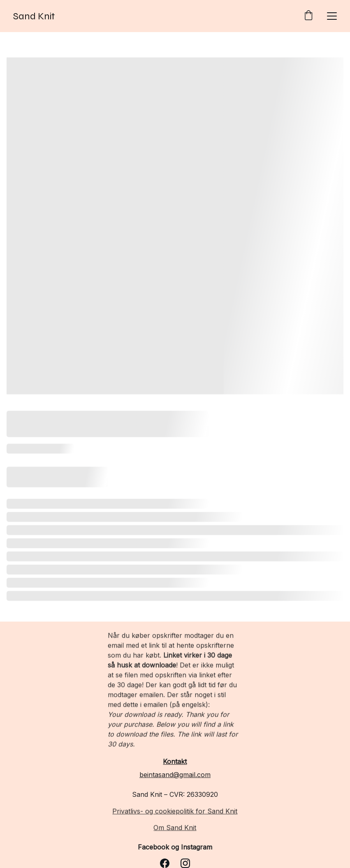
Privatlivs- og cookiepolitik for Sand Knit (175, 812)
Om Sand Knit (175, 828)
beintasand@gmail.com (175, 775)
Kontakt (175, 761)
